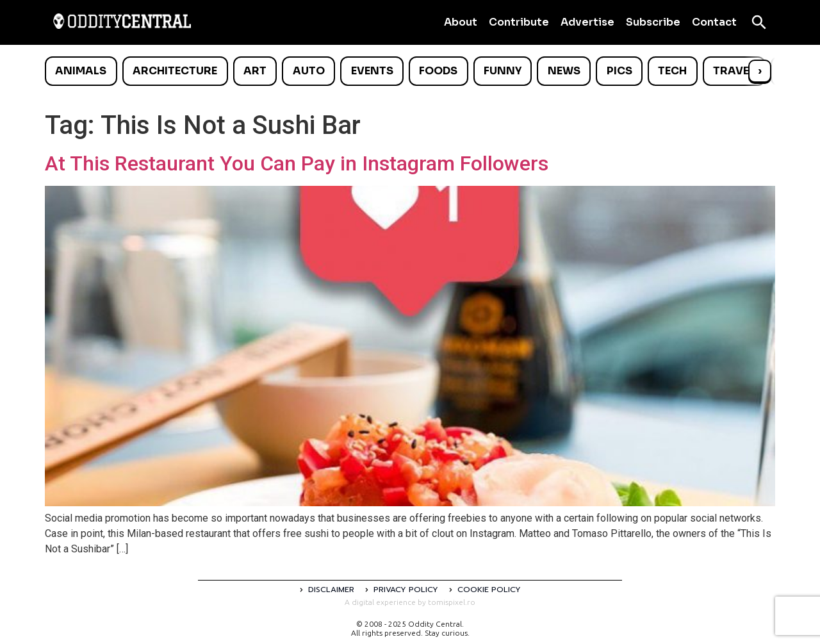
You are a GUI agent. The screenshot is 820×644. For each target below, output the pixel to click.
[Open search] (759, 22)
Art (255, 71)
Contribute (519, 22)
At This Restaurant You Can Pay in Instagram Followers (297, 163)
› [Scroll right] (760, 71)
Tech (672, 71)
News (564, 71)
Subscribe (653, 22)
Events (372, 71)
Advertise (587, 22)
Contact (714, 22)
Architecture (175, 71)
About (461, 22)
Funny (503, 71)
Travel (734, 71)
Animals (81, 71)
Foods (438, 71)
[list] (410, 71)
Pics (619, 71)
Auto (309, 71)
